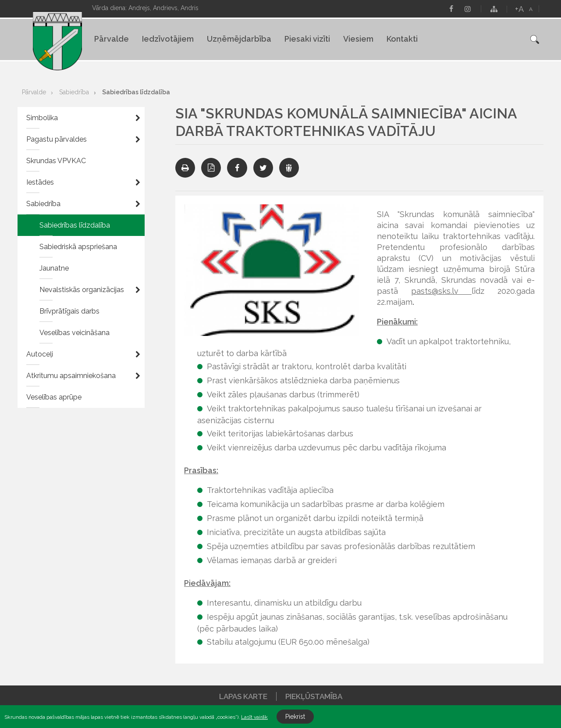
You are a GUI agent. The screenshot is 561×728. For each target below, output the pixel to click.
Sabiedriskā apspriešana (78, 247)
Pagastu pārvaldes (57, 139)
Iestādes (40, 182)
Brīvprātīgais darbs (69, 311)
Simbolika (42, 118)
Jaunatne (54, 268)
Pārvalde (112, 39)
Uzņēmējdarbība (239, 39)
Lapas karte (243, 696)
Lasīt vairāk (254, 717)
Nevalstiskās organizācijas (82, 290)
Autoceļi (40, 354)
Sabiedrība (74, 92)
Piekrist (295, 717)
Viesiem (358, 39)
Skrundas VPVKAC (56, 161)
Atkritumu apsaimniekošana (71, 376)
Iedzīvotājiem (168, 39)
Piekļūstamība (314, 696)
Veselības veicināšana (75, 333)
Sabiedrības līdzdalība (136, 92)
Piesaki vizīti (307, 39)
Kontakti (402, 39)
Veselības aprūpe (54, 397)
